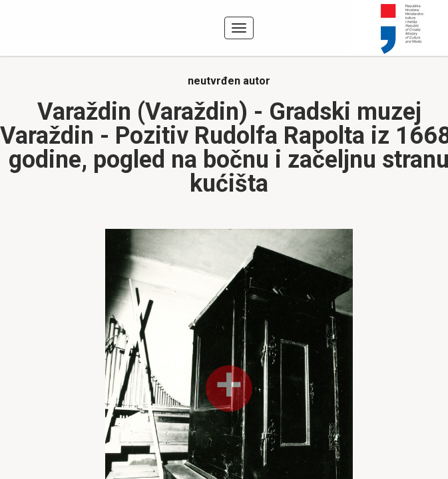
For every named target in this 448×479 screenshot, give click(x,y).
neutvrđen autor (229, 81)
